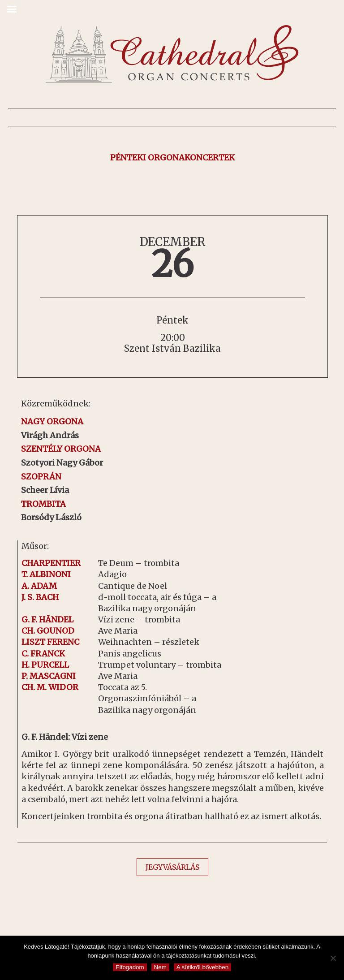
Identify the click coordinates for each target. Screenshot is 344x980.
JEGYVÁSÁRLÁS (172, 867)
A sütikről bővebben (202, 967)
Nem (160, 967)
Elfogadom (130, 967)
